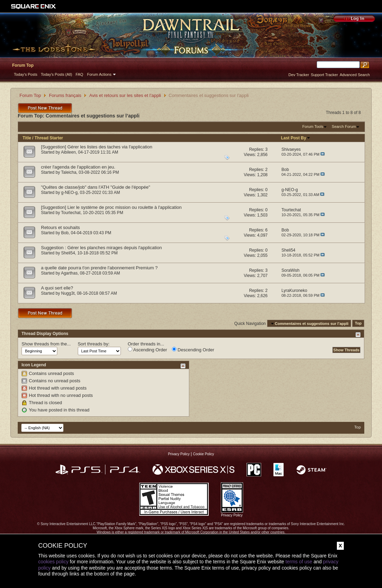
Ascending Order (147, 350)
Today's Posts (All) (57, 74)
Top (358, 324)
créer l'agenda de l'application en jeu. (78, 167)
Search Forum (344, 126)
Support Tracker (324, 75)
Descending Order (193, 350)
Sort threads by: (94, 344)
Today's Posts (26, 74)
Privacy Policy (179, 454)
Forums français (65, 95)
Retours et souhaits (60, 227)
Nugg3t (68, 293)
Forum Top (23, 65)
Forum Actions (99, 74)
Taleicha (69, 172)
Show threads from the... (46, 344)
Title (27, 138)
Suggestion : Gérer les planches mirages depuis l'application (101, 248)
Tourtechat (71, 213)
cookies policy (53, 562)
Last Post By (296, 138)
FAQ (80, 74)
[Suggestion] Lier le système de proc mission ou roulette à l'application (111, 207)
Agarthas (69, 273)
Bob (65, 233)
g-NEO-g (69, 193)
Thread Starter (49, 138)
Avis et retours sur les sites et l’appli (125, 95)
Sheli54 (68, 253)
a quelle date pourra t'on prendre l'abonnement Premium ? (99, 268)
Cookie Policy (204, 454)
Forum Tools (313, 126)
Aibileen (68, 152)
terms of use (299, 562)
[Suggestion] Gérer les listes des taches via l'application (97, 147)
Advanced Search (355, 75)
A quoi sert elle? (57, 288)
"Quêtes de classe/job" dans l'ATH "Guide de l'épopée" (95, 187)
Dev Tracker (299, 75)
